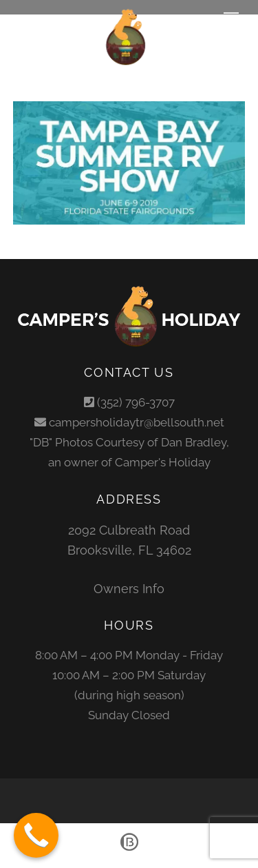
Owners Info (129, 589)
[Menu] (231, 19)
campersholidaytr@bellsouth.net (137, 422)
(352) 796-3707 (136, 402)
